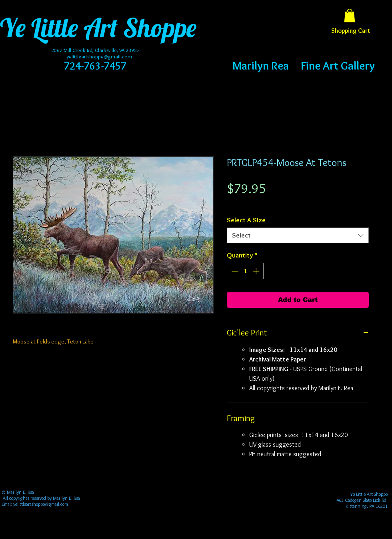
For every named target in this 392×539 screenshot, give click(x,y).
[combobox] (298, 235)
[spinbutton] (245, 271)
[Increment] (257, 271)
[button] (350, 15)
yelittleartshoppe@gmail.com (99, 56)
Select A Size (246, 220)
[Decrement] (234, 271)
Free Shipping (243, 204)
